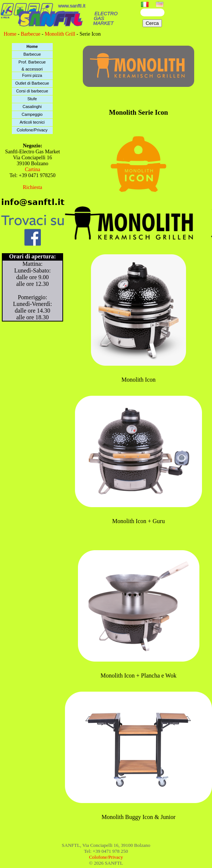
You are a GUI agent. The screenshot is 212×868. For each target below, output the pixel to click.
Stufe (32, 99)
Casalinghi (32, 107)
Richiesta (32, 187)
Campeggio (32, 114)
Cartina (32, 169)
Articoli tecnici (32, 122)
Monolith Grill (60, 34)
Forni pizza (32, 75)
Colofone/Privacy (32, 130)
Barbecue (31, 34)
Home (10, 34)
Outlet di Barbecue (32, 83)
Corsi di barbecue (32, 91)
